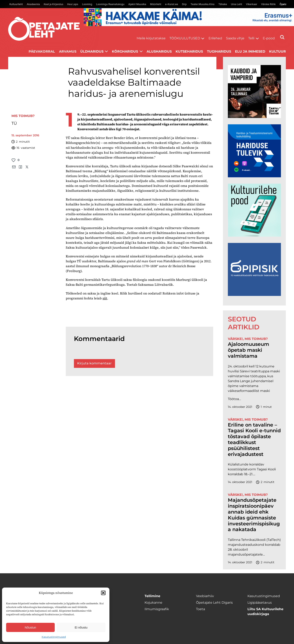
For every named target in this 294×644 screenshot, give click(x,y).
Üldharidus (92, 51)
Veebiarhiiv (205, 596)
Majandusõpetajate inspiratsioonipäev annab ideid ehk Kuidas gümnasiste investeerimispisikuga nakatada (254, 515)
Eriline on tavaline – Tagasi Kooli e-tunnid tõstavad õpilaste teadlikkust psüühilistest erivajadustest (254, 440)
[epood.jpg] (254, 235)
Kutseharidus (189, 51)
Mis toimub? (23, 116)
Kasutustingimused (54, 637)
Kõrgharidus (125, 51)
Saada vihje (235, 38)
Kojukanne (153, 603)
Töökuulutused (185, 38)
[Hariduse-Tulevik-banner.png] (254, 176)
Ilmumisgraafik (157, 609)
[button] (103, 593)
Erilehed (215, 38)
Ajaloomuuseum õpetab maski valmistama (248, 350)
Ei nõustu (81, 627)
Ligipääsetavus (260, 603)
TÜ (14, 123)
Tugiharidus (219, 51)
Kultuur (277, 51)
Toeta (200, 609)
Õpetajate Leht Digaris (214, 603)
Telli (251, 38)
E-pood (269, 38)
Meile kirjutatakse (151, 38)
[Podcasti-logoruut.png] (254, 295)
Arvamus (68, 51)
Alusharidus (159, 51)
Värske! (235, 339)
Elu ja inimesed (250, 51)
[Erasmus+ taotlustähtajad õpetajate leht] (189, 25)
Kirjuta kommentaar (94, 363)
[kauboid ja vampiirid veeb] (254, 117)
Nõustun (30, 627)
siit (105, 298)
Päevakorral (42, 51)
